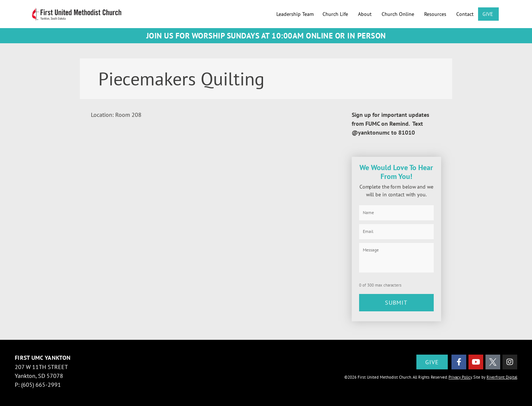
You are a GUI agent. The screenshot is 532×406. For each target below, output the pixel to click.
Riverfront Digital (502, 374)
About (365, 14)
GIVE (488, 14)
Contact (465, 14)
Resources (436, 14)
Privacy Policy (460, 374)
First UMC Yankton (43, 355)
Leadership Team (295, 14)
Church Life (336, 14)
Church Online (398, 14)
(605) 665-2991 (41, 382)
